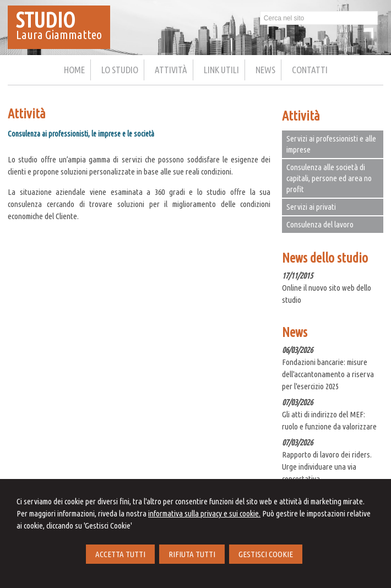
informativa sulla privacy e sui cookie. (204, 513)
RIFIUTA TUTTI (192, 554)
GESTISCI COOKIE (266, 554)
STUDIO (46, 20)
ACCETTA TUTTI (120, 554)
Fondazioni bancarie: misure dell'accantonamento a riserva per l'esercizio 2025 (328, 374)
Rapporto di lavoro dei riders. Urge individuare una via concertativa (327, 467)
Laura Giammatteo (59, 34)
